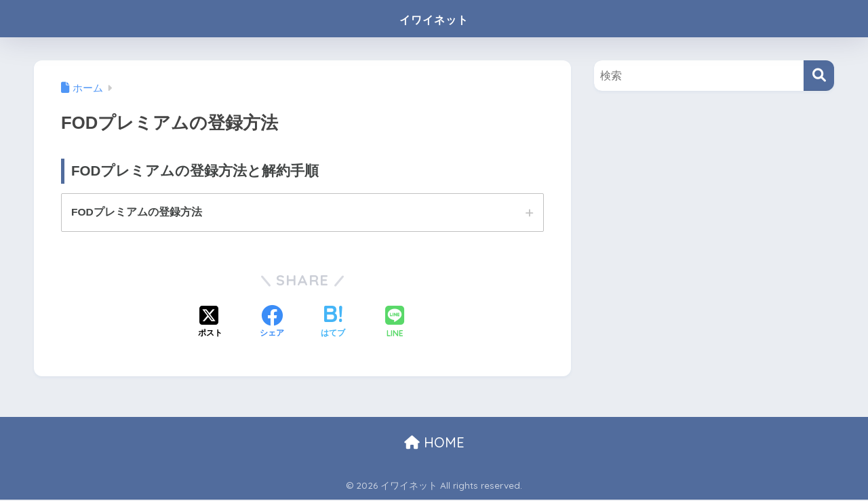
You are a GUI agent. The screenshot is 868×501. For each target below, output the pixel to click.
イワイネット (434, 18)
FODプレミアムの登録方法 (137, 212)
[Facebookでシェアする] (272, 324)
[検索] (819, 76)
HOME (434, 443)
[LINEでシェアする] (395, 324)
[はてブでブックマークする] (333, 324)
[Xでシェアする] (210, 324)
